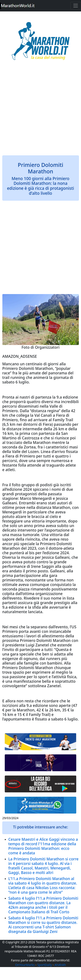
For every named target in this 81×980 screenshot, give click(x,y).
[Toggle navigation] (76, 6)
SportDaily (44, 965)
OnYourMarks (25, 965)
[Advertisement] (40, 111)
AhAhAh (60, 965)
